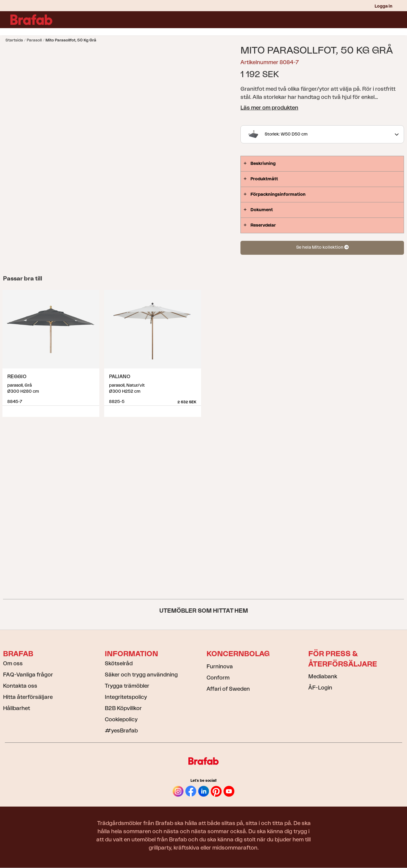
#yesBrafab (121, 731)
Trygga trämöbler (127, 686)
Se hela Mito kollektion (322, 247)
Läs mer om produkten (269, 108)
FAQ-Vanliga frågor (28, 675)
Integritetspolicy (126, 697)
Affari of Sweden (228, 689)
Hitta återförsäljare (28, 697)
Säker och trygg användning (141, 675)
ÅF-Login (320, 688)
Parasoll (34, 40)
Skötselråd (119, 663)
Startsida (14, 40)
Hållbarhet (17, 708)
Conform (218, 678)
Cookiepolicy (121, 719)
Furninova (220, 667)
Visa (95, 409)
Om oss (13, 663)
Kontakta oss (20, 686)
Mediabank (323, 676)
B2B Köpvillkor (123, 708)
